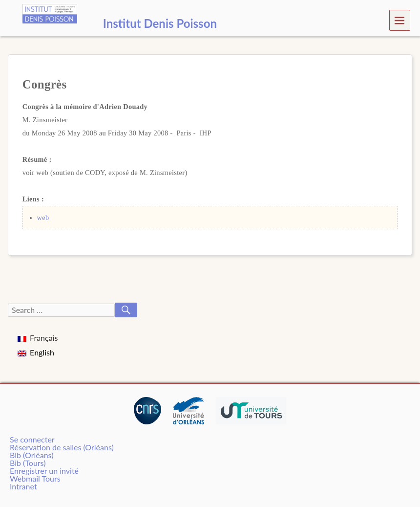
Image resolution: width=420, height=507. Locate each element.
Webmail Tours (35, 478)
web (43, 218)
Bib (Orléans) (31, 455)
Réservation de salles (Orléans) (62, 447)
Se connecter (32, 439)
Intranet (23, 486)
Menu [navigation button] (400, 20)
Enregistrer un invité (44, 471)
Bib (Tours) (28, 463)
